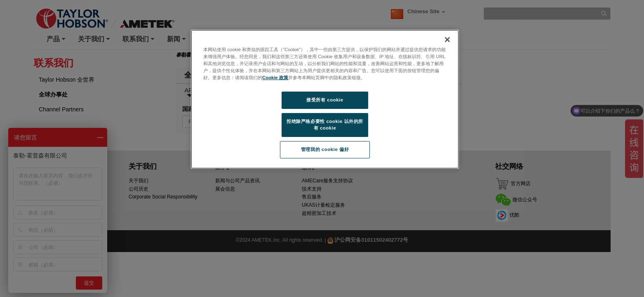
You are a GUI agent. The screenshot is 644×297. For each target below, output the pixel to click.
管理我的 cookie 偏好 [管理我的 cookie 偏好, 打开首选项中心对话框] (325, 149)
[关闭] (447, 40)
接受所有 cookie (325, 100)
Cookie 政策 (275, 78)
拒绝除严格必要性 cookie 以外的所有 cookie (325, 125)
